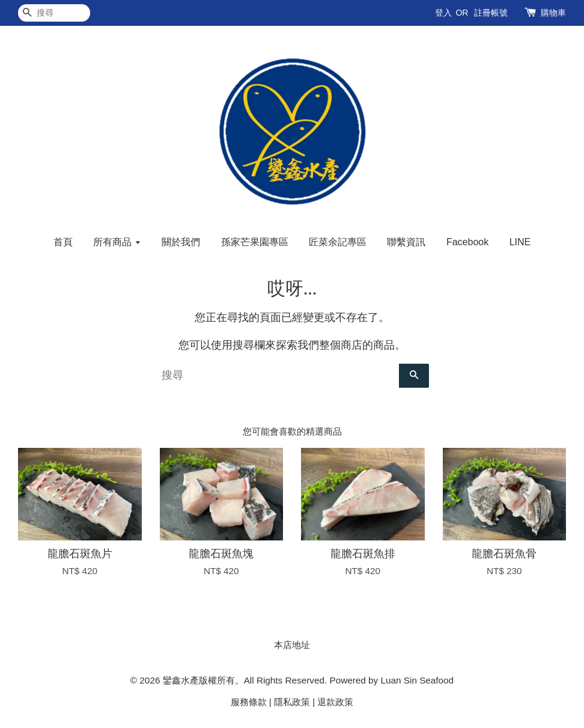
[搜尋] (54, 13)
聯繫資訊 (406, 242)
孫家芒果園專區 (255, 242)
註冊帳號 (491, 13)
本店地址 (292, 645)
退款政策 (335, 702)
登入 (443, 13)
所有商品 (117, 242)
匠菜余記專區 (338, 242)
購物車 (553, 13)
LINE (520, 242)
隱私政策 (292, 702)
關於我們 (181, 242)
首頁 (63, 242)
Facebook (467, 242)
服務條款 (249, 702)
